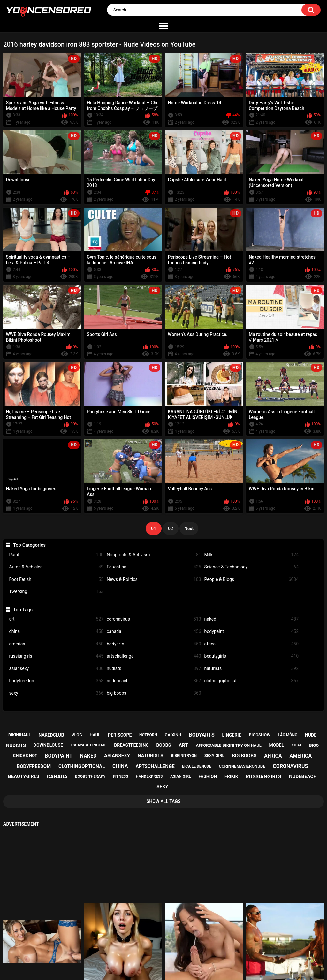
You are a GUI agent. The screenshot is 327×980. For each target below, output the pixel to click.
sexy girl (214, 756)
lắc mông (288, 735)
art (56, 619)
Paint (56, 555)
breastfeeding (131, 745)
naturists (252, 669)
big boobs (154, 693)
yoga (297, 745)
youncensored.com (157, 969)
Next (189, 529)
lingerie (232, 735)
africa (252, 644)
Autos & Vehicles (56, 567)
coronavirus (154, 619)
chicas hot (25, 756)
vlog (77, 735)
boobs (164, 745)
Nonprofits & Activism (154, 555)
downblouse (48, 745)
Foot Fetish (56, 579)
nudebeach (154, 681)
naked (252, 619)
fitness (121, 776)
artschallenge (154, 656)
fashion (208, 776)
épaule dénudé (197, 766)
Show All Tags (164, 801)
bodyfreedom (56, 681)
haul (95, 735)
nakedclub (51, 735)
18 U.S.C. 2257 (194, 953)
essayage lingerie (89, 745)
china (56, 632)
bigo (314, 745)
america (56, 644)
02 (171, 529)
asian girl (180, 776)
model (277, 745)
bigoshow (259, 735)
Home (125, 953)
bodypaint (252, 632)
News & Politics (154, 579)
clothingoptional (252, 681)
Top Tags (23, 610)
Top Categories (29, 545)
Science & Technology (252, 567)
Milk (252, 555)
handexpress (149, 776)
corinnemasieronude (242, 766)
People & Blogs (252, 579)
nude (311, 735)
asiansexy (56, 669)
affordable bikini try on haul (229, 745)
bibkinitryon (184, 756)
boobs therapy (90, 776)
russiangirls (56, 656)
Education (154, 567)
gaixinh (173, 735)
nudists (154, 669)
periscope (120, 735)
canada (154, 632)
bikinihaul (20, 735)
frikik (231, 776)
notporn (148, 735)
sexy (56, 693)
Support (155, 953)
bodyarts (154, 644)
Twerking (56, 592)
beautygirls (252, 656)
